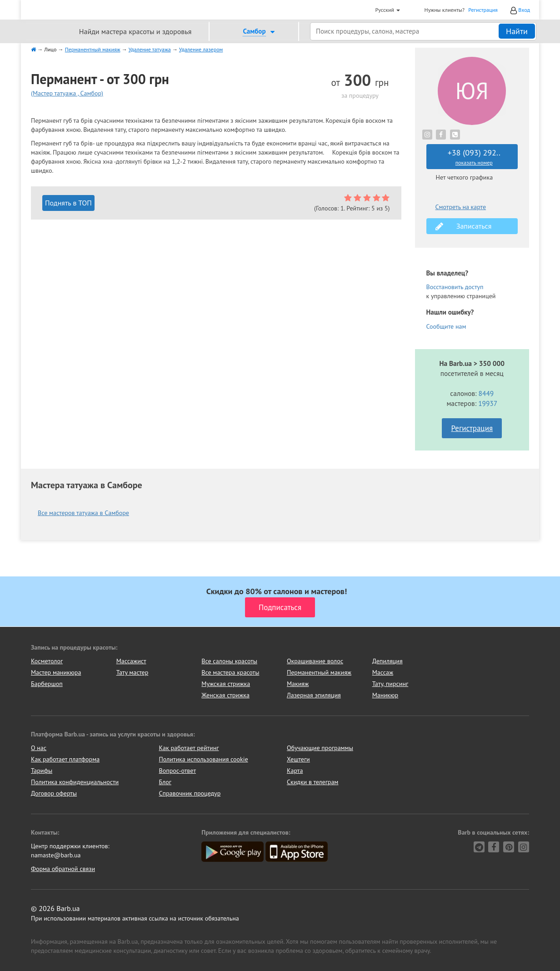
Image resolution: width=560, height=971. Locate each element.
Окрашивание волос (315, 661)
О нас (39, 748)
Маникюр (385, 695)
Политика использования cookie (204, 759)
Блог (165, 782)
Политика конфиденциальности (75, 782)
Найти (517, 31)
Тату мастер (132, 672)
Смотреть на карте (461, 207)
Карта (295, 771)
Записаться (464, 226)
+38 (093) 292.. (474, 157)
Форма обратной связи (63, 869)
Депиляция (387, 661)
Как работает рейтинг (189, 748)
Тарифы (42, 771)
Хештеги (298, 759)
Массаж (383, 672)
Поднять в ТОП (68, 203)
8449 (486, 393)
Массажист (131, 661)
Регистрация (483, 10)
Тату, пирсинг (390, 684)
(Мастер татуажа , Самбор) (67, 93)
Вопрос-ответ (177, 771)
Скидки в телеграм (312, 782)
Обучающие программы (320, 748)
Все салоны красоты (229, 661)
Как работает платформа (65, 759)
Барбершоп (47, 684)
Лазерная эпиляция (314, 695)
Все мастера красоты (230, 672)
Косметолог (47, 661)
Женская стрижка (225, 695)
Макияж (298, 684)
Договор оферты (54, 793)
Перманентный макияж (319, 672)
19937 (488, 403)
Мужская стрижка (226, 684)
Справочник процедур (190, 793)
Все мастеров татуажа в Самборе (83, 513)
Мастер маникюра (56, 672)
